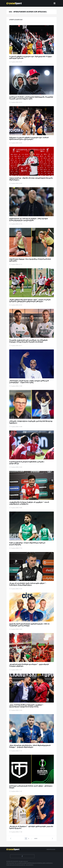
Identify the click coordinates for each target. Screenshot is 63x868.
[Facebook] (22, 856)
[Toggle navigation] (55, 3)
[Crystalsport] (14, 3)
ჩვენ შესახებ (51, 849)
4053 (36, 838)
